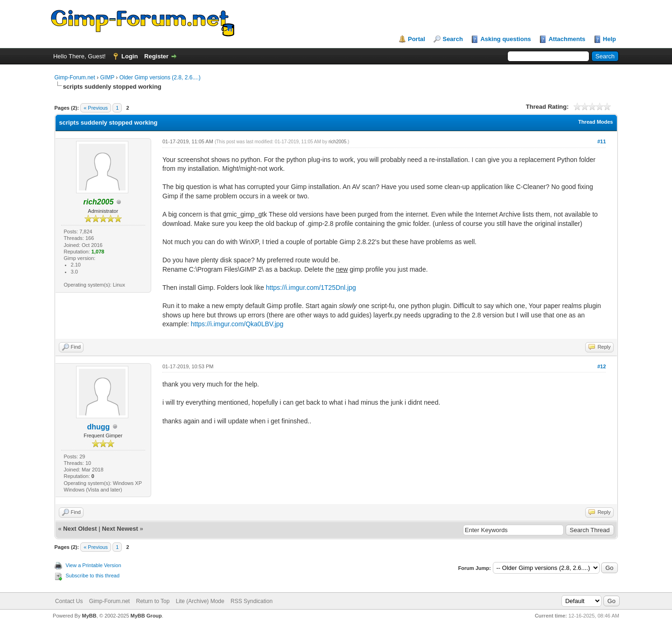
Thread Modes (596, 122)
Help (609, 39)
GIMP (107, 77)
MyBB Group (146, 616)
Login (129, 56)
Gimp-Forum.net (75, 77)
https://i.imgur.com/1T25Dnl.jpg (311, 288)
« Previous (96, 108)
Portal (416, 39)
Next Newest (120, 529)
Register (156, 56)
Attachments (567, 39)
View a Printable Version (94, 565)
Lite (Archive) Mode (200, 601)
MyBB (89, 616)
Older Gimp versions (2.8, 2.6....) (160, 77)
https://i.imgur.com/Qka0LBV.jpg (237, 324)
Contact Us (69, 601)
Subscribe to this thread (93, 576)
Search (452, 39)
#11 (602, 141)
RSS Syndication (252, 601)
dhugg (98, 427)
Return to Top (153, 601)
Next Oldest (80, 529)
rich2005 (337, 142)
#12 (602, 366)
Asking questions (505, 39)
